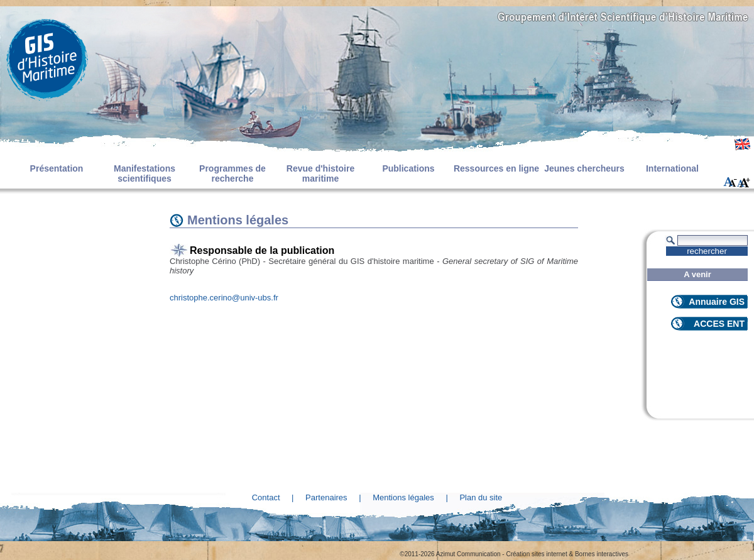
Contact (266, 497)
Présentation (57, 168)
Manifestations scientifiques (145, 173)
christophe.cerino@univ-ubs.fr (224, 298)
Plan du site (481, 497)
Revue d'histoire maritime (320, 173)
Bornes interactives (602, 554)
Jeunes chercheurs (584, 168)
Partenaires (326, 497)
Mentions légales (403, 497)
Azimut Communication (468, 554)
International (672, 168)
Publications (408, 168)
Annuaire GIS (717, 302)
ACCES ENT (719, 324)
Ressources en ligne (496, 168)
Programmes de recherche (232, 173)
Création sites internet (536, 554)
